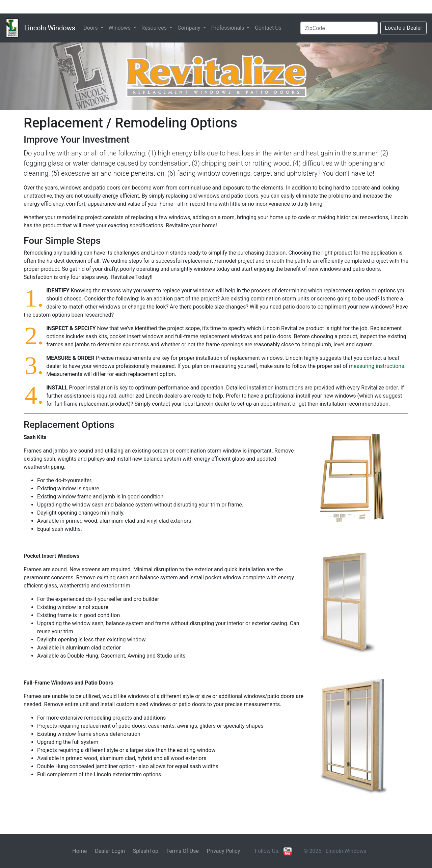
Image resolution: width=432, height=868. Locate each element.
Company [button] (190, 28)
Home (79, 851)
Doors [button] (91, 28)
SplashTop (146, 851)
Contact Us (268, 28)
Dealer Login (110, 851)
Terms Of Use (182, 851)
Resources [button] (155, 28)
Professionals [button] (228, 28)
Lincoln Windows (50, 28)
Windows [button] (120, 28)
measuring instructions (377, 366)
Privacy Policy (224, 851)
